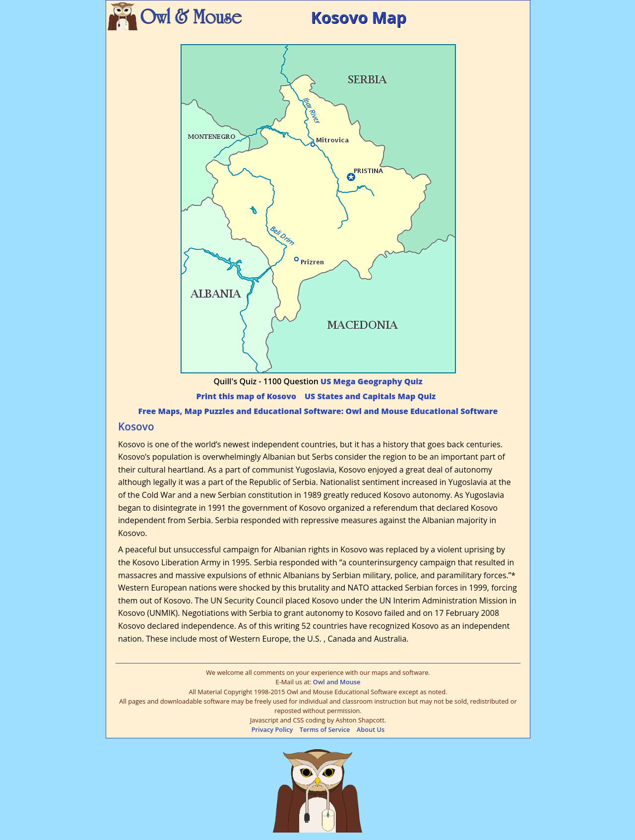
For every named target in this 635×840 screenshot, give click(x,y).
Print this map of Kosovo (246, 396)
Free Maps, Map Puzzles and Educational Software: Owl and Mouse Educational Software (318, 411)
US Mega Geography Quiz (371, 381)
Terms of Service (325, 729)
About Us (371, 729)
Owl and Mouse (337, 682)
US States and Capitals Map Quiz (370, 396)
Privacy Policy (272, 729)
